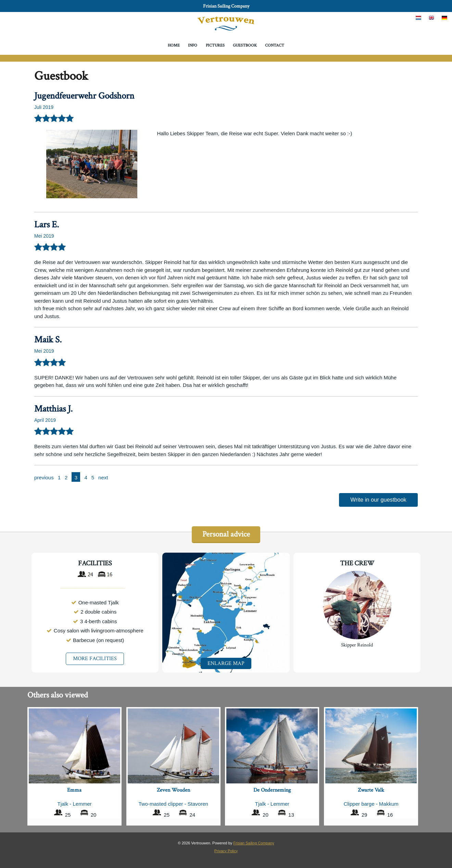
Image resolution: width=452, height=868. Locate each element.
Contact (275, 45)
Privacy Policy (226, 850)
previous (44, 477)
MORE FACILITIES (95, 660)
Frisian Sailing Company (226, 6)
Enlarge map (226, 664)
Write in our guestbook (378, 500)
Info (193, 45)
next (103, 477)
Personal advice (226, 535)
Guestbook (245, 45)
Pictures (215, 45)
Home (174, 45)
